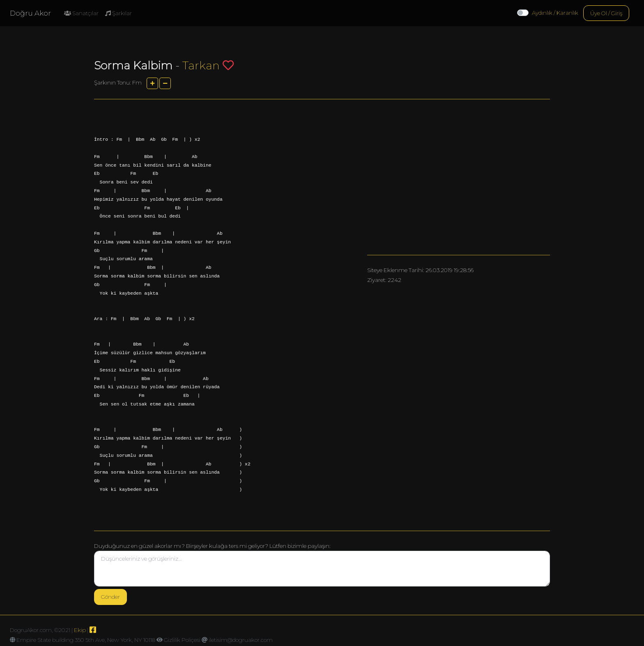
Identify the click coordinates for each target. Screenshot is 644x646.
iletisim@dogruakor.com (241, 640)
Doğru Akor (30, 13)
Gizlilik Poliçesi (182, 640)
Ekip (80, 630)
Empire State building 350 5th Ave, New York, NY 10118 (86, 640)
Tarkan (201, 65)
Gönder (110, 597)
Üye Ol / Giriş (606, 13)
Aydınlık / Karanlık (555, 13)
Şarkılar (118, 13)
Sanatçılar (81, 13)
